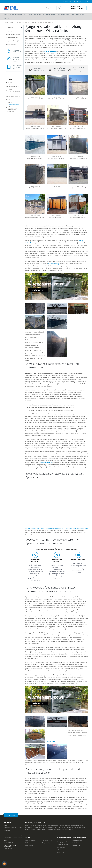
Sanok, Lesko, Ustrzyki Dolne (65, 829)
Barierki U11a (76, 843)
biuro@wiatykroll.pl (54, 264)
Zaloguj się (85, 1)
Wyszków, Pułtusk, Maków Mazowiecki (46, 829)
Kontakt (77, 1)
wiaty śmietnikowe (50, 51)
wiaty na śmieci (46, 462)
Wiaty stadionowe (35, 15)
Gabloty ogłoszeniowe (63, 842)
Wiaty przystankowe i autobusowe (15, 15)
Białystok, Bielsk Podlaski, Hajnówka (77, 528)
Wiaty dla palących (78, 15)
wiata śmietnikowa (74, 328)
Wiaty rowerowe (64, 15)
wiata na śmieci (51, 741)
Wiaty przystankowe (12, 34)
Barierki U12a (76, 845)
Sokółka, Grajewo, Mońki (33, 528)
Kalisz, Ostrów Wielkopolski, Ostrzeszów (53, 528)
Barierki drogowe (77, 840)
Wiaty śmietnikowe (49, 15)
